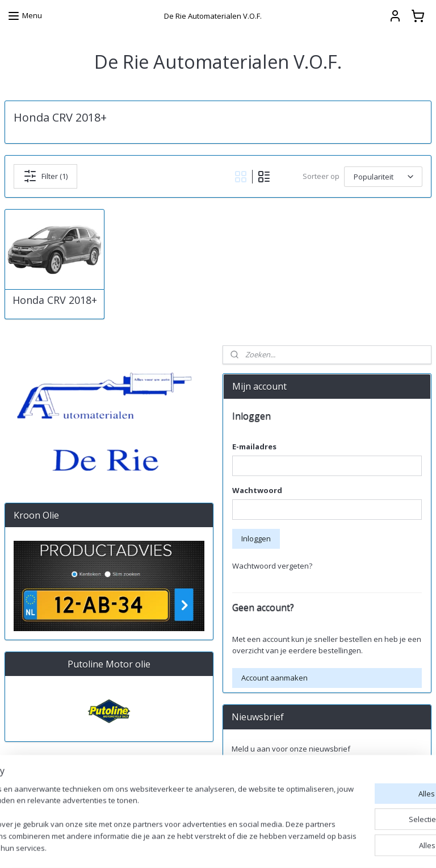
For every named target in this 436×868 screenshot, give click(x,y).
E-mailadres (254, 446)
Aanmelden (261, 774)
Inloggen (256, 539)
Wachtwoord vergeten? (272, 566)
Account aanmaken (274, 678)
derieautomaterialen (265, 811)
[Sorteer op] (383, 176)
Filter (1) (45, 176)
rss (303, 847)
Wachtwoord (257, 490)
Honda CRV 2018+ (55, 301)
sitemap (279, 847)
